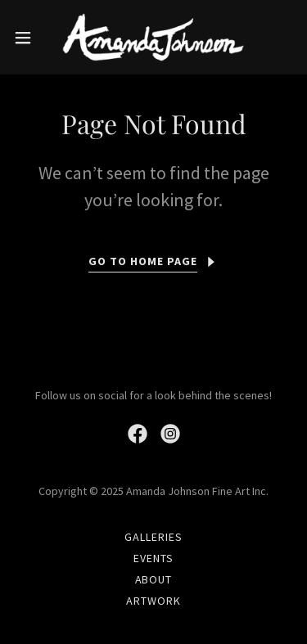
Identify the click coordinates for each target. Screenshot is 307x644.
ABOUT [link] (154, 579)
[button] (29, 38)
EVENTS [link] (153, 558)
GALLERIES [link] (153, 537)
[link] (153, 37)
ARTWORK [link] (153, 601)
